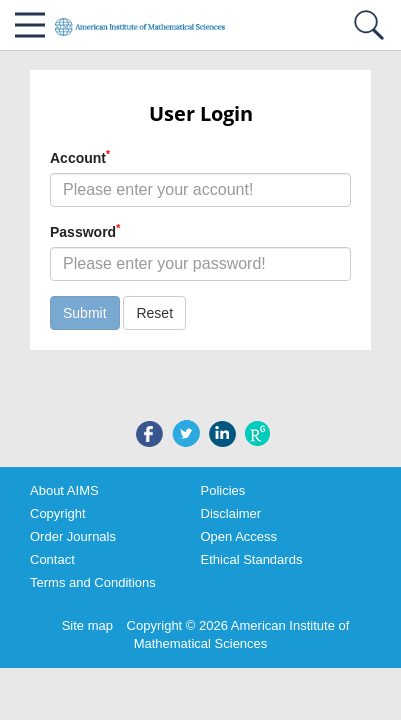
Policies (223, 490)
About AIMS (64, 490)
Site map (87, 625)
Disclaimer (231, 513)
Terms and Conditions (93, 582)
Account (80, 157)
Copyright (58, 513)
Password (85, 231)
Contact (52, 559)
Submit (85, 313)
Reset (154, 313)
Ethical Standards (252, 559)
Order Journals (73, 536)
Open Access (239, 536)
